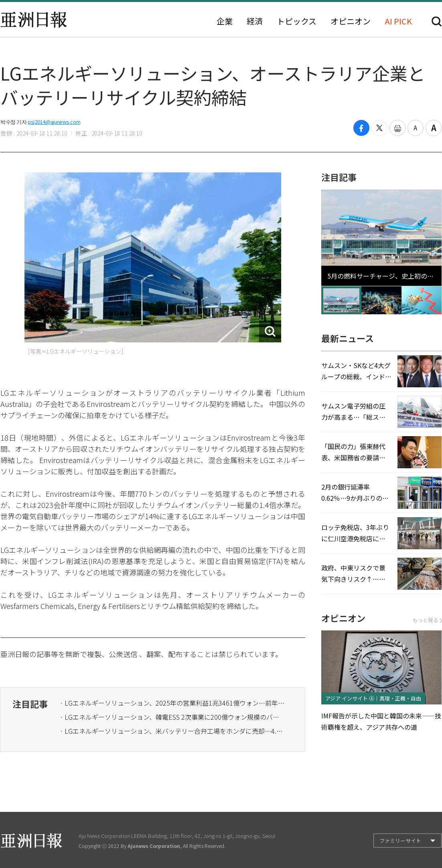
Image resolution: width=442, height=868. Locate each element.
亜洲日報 (34, 20)
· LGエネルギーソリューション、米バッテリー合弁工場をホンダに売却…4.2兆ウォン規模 (172, 731)
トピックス (297, 21)
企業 (225, 21)
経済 (255, 21)
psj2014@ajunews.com (54, 122)
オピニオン (351, 21)
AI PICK (398, 21)
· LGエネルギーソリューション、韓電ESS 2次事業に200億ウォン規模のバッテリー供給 (172, 717)
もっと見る (427, 620)
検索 (437, 21)
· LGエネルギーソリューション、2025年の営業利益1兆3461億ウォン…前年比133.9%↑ (172, 703)
